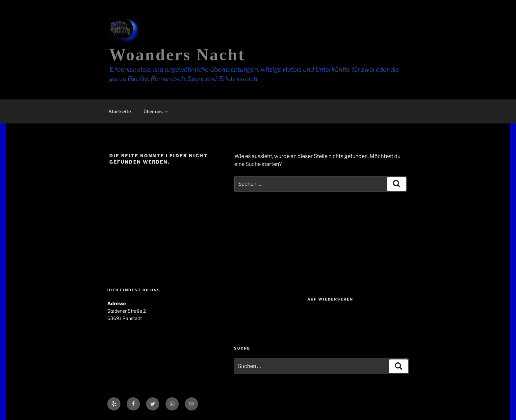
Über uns (156, 111)
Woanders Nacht (177, 55)
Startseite (120, 111)
